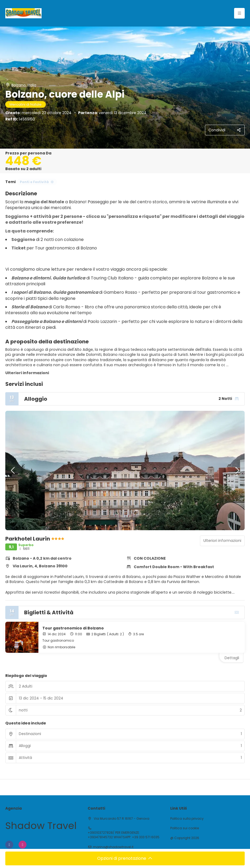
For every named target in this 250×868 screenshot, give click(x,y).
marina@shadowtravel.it (113, 847)
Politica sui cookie (185, 828)
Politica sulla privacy (187, 819)
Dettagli (232, 658)
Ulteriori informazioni (27, 373)
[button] (13, 470)
